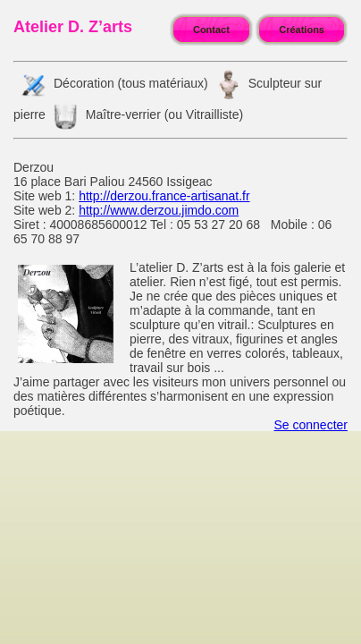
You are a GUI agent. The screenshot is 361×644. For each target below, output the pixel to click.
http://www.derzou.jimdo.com (159, 210)
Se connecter (311, 425)
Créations (302, 30)
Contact (211, 30)
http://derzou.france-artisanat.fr (164, 196)
